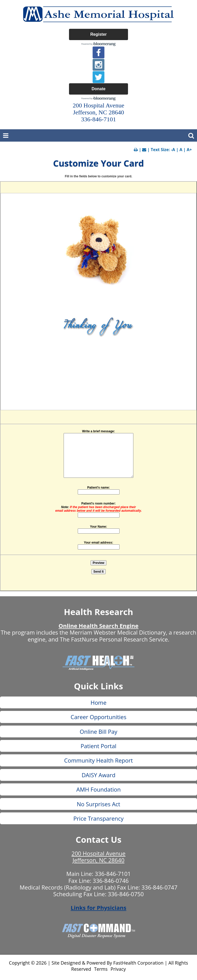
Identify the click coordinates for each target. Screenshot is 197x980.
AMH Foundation (98, 789)
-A (173, 150)
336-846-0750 (126, 894)
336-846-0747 (160, 887)
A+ (189, 150)
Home (98, 702)
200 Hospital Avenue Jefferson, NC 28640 (98, 857)
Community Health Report (98, 760)
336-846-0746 (111, 881)
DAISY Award (98, 775)
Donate (98, 89)
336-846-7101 (113, 874)
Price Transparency (98, 818)
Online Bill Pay (98, 731)
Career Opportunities (98, 717)
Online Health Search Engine (98, 626)
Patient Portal (98, 746)
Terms (101, 969)
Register (98, 34)
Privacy (118, 969)
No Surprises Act (98, 804)
